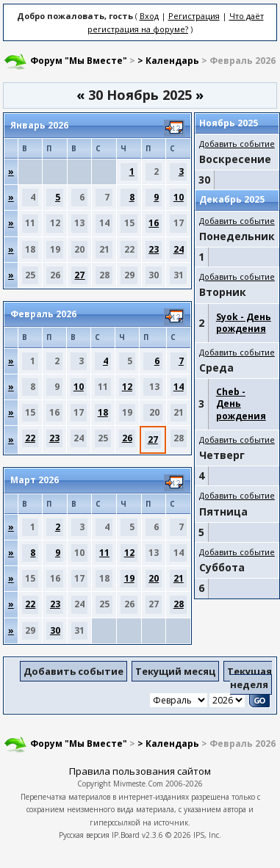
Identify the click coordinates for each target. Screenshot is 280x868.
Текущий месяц (175, 671)
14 (179, 387)
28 (179, 604)
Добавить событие (237, 144)
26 (127, 438)
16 (154, 223)
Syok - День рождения (244, 323)
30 (55, 630)
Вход (149, 16)
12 (127, 387)
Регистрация (194, 16)
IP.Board (126, 835)
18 (103, 412)
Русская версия (84, 835)
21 (179, 578)
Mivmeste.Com (138, 784)
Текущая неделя (250, 678)
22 (30, 438)
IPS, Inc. (207, 835)
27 (79, 275)
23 (154, 249)
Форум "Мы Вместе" (79, 61)
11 (104, 553)
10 (179, 197)
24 (179, 249)
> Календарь (168, 61)
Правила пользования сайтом (140, 771)
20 (154, 578)
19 (129, 578)
